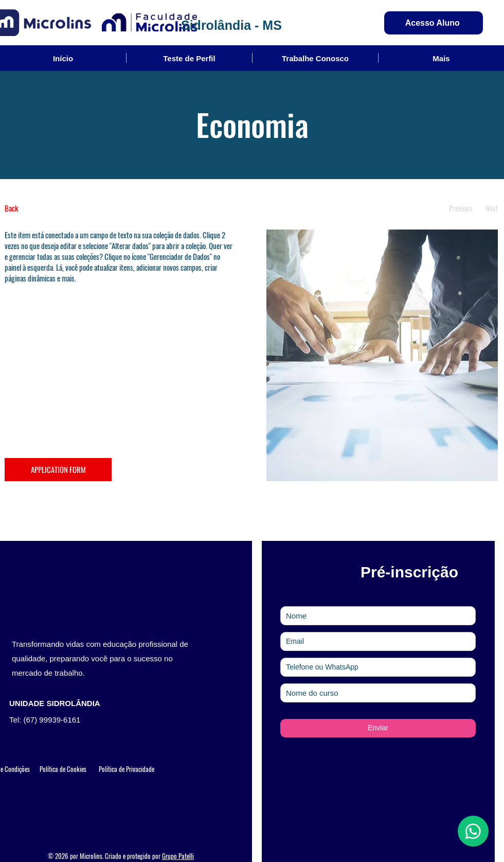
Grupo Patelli (178, 856)
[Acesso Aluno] (434, 23)
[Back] (43, 208)
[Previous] (461, 208)
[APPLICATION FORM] (58, 470)
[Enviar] (378, 728)
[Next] (492, 208)
